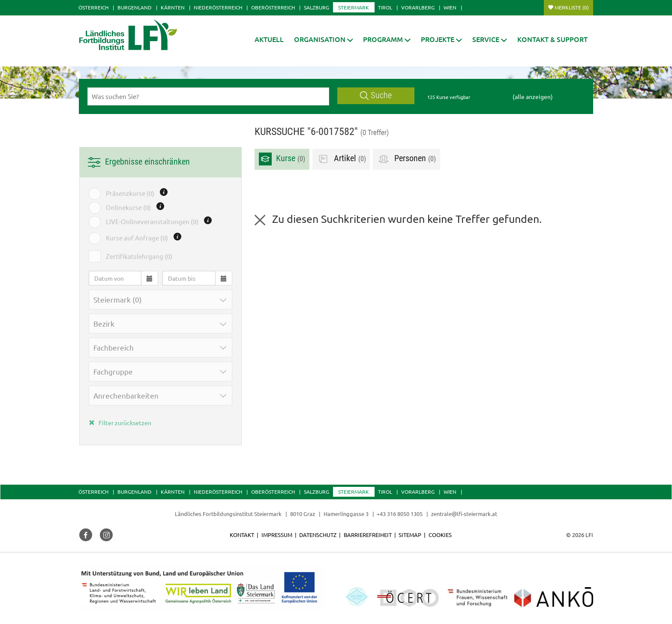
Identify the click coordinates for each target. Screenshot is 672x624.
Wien (450, 7)
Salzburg (316, 7)
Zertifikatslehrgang (139, 256)
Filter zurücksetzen (120, 423)
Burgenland (135, 7)
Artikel (341, 159)
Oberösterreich (273, 7)
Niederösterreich (218, 7)
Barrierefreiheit (368, 535)
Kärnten (173, 7)
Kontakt (242, 535)
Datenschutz (318, 535)
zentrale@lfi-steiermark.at (464, 514)
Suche (376, 95)
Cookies (440, 535)
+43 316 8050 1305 (400, 514)
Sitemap (410, 535)
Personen (406, 159)
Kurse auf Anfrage (137, 238)
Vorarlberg (418, 7)
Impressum (277, 535)
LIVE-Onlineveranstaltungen (152, 222)
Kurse (282, 159)
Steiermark (354, 7)
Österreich (93, 7)
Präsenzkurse (130, 193)
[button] (324, 39)
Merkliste (572, 7)
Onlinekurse (128, 207)
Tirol (385, 7)
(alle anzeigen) (533, 96)
